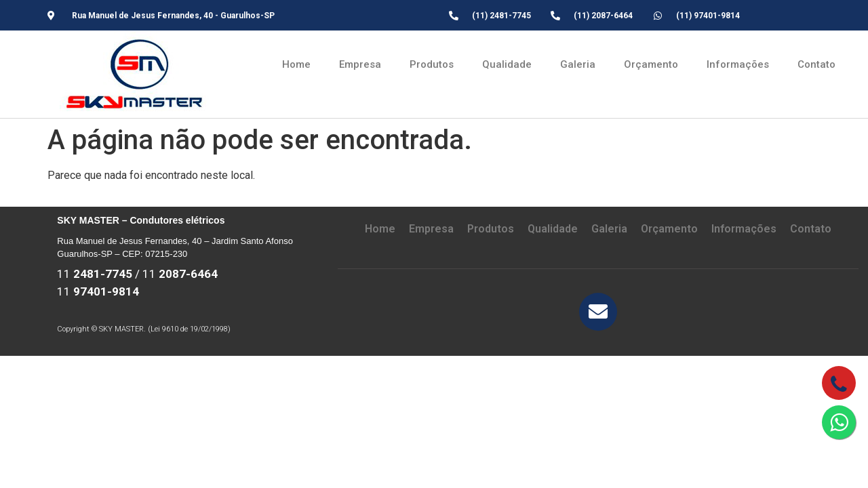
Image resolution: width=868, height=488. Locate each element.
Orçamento (651, 64)
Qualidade (507, 64)
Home (296, 64)
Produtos (432, 64)
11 (95, 274)
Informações (738, 64)
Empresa (360, 64)
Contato (816, 64)
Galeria (578, 64)
